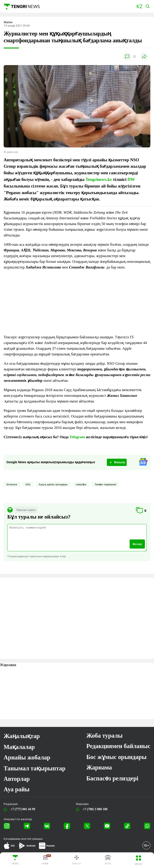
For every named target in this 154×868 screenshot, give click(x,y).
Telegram (77, 437)
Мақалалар (19, 747)
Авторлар (17, 779)
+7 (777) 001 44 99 (22, 809)
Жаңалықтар (22, 736)
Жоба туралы (104, 736)
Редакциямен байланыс (118, 746)
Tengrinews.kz (99, 179)
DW (131, 179)
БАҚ (28, 484)
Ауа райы (17, 789)
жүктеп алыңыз (32, 839)
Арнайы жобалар (27, 758)
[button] (140, 6)
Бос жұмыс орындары (116, 757)
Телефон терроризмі (105, 484)
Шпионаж (12, 484)
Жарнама (99, 768)
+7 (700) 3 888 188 (94, 809)
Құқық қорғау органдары (53, 484)
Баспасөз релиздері (112, 778)
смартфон (81, 484)
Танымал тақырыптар (35, 768)
